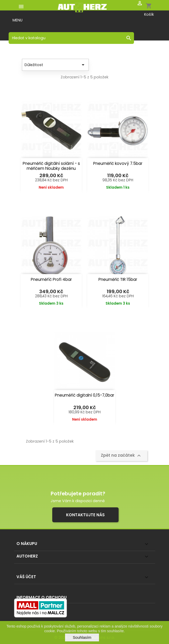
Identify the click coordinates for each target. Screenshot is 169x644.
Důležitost (55, 65)
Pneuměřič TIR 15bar (118, 279)
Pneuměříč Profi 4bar (51, 279)
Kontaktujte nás (85, 515)
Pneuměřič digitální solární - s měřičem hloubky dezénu (51, 166)
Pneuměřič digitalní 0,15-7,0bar (84, 395)
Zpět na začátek (121, 456)
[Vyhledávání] (71, 38)
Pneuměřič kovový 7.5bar (118, 163)
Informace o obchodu (42, 597)
